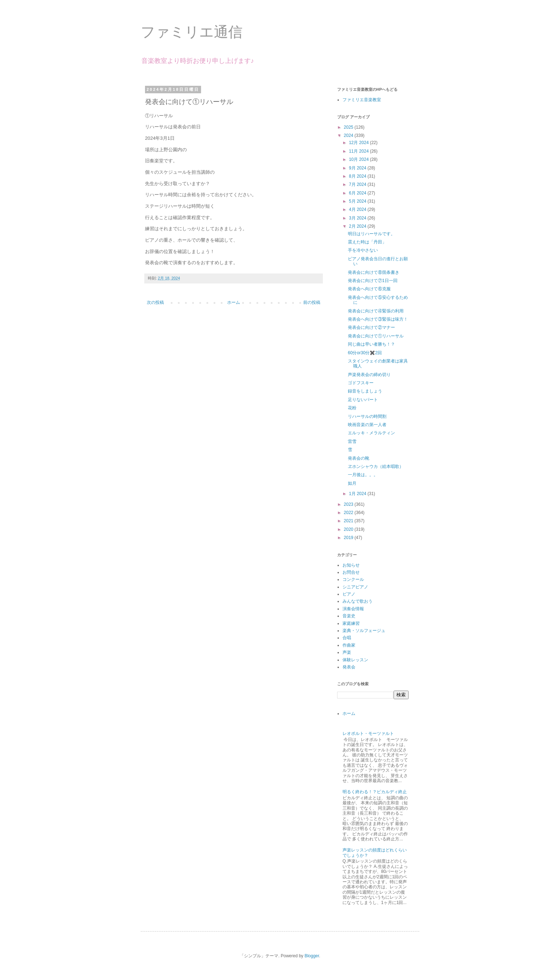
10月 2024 (359, 159)
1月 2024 (358, 494)
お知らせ (351, 565)
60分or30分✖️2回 (365, 353)
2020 (349, 529)
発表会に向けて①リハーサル (376, 336)
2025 (349, 127)
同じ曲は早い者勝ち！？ (371, 344)
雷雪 (352, 441)
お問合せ (351, 572)
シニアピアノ (355, 587)
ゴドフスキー (361, 383)
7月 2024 (358, 184)
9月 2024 (358, 168)
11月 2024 (359, 151)
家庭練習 (351, 623)
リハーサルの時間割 (367, 416)
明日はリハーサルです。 (371, 234)
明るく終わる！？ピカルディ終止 (375, 792)
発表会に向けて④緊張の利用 (376, 311)
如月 (352, 483)
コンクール (353, 579)
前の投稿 (312, 302)
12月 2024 (359, 143)
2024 (349, 135)
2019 (349, 538)
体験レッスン (355, 660)
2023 (349, 504)
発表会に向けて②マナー (371, 327)
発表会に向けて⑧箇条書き (374, 272)
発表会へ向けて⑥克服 (369, 289)
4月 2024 (358, 209)
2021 (349, 521)
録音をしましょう (365, 391)
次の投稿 (155, 302)
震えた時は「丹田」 (367, 242)
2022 (349, 513)
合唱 (347, 638)
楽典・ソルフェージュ (364, 631)
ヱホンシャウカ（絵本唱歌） (376, 466)
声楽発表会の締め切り (369, 375)
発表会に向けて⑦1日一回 (373, 281)
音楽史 (349, 616)
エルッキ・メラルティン (371, 433)
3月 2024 (358, 218)
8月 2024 (358, 176)
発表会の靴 (359, 458)
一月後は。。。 (363, 475)
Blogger (312, 956)
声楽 (347, 652)
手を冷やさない (363, 250)
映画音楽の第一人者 (367, 425)
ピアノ (349, 594)
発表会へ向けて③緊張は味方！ (378, 319)
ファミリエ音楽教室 (362, 100)
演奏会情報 (353, 609)
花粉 (352, 408)
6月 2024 (358, 193)
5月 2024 (358, 201)
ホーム (234, 302)
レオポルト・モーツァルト (370, 734)
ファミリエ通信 (192, 32)
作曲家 (349, 645)
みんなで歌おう (357, 601)
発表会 (349, 667)
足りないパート (363, 400)
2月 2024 (358, 226)
